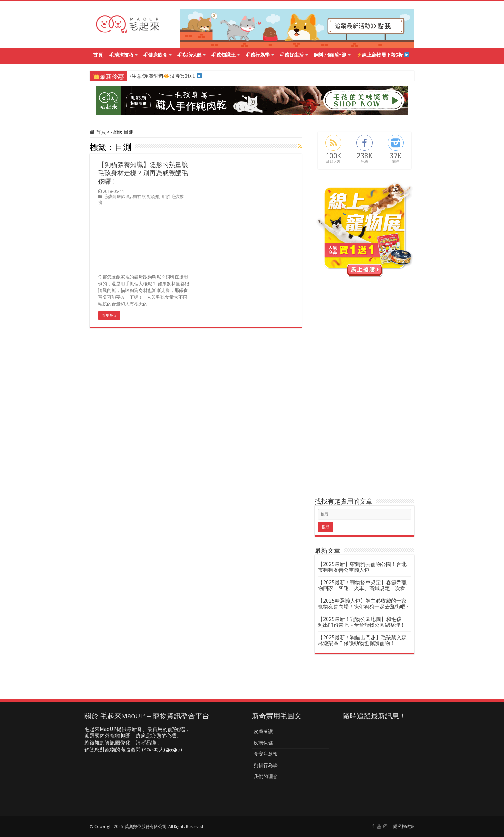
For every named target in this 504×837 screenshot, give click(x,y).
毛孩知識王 (224, 55)
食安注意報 (266, 754)
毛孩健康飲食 (117, 196)
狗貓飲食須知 (146, 196)
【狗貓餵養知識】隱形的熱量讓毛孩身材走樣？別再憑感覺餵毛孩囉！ (143, 173)
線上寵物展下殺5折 (383, 55)
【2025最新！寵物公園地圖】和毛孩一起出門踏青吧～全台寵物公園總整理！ (362, 622)
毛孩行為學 (258, 55)
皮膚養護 (263, 732)
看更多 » (109, 315)
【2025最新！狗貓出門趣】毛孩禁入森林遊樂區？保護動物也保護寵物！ (362, 640)
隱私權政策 (404, 827)
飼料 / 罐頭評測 (330, 55)
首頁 (98, 55)
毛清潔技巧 (121, 55)
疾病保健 (263, 743)
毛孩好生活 (292, 55)
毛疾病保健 (189, 55)
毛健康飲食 (155, 55)
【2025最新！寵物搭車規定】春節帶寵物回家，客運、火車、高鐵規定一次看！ (364, 585)
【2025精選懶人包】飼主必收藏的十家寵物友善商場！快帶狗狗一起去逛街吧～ (364, 604)
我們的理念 (266, 777)
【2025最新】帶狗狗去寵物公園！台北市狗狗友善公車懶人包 (362, 567)
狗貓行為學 (266, 765)
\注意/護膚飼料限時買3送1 (162, 76)
